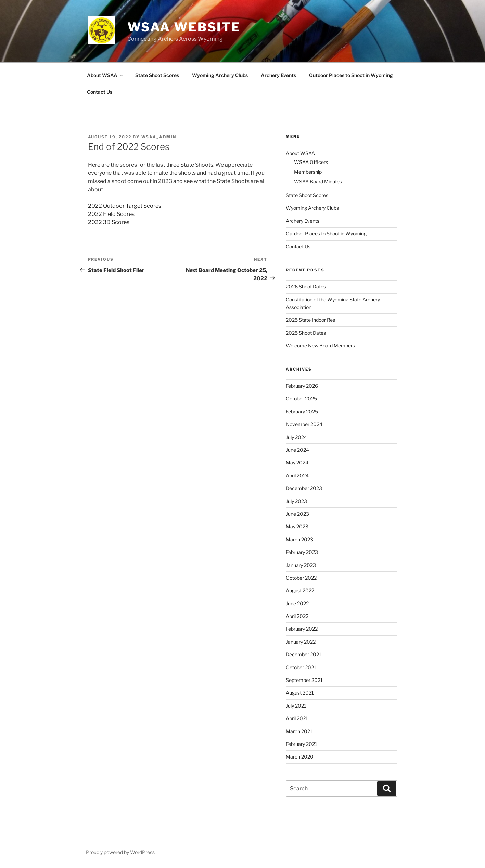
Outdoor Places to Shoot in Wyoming (351, 75)
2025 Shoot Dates (306, 333)
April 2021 (297, 718)
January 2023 (301, 565)
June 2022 (297, 603)
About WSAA (105, 75)
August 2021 (300, 693)
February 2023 (302, 552)
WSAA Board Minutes (318, 182)
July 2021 (296, 706)
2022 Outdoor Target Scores (125, 206)
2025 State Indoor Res (310, 320)
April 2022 (297, 616)
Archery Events (278, 75)
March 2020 (300, 757)
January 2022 (301, 642)
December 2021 (304, 654)
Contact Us (100, 92)
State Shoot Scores (157, 75)
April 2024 (297, 475)
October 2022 (301, 578)
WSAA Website (184, 27)
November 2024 (304, 424)
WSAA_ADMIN (159, 137)
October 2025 (301, 398)
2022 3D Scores (109, 222)
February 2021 (302, 744)
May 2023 (297, 526)
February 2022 (302, 629)
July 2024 (296, 437)
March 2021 (299, 731)
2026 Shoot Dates (306, 287)
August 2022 (300, 590)
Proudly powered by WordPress (120, 852)
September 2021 (304, 680)
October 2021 (301, 667)
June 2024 (297, 450)
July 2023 (296, 501)
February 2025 (302, 411)
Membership (308, 172)
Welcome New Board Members (320, 345)
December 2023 (304, 488)
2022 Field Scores (111, 214)
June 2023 (297, 514)
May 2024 (297, 462)
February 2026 (302, 386)
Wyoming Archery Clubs (220, 75)
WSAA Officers (311, 162)
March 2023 (299, 539)
